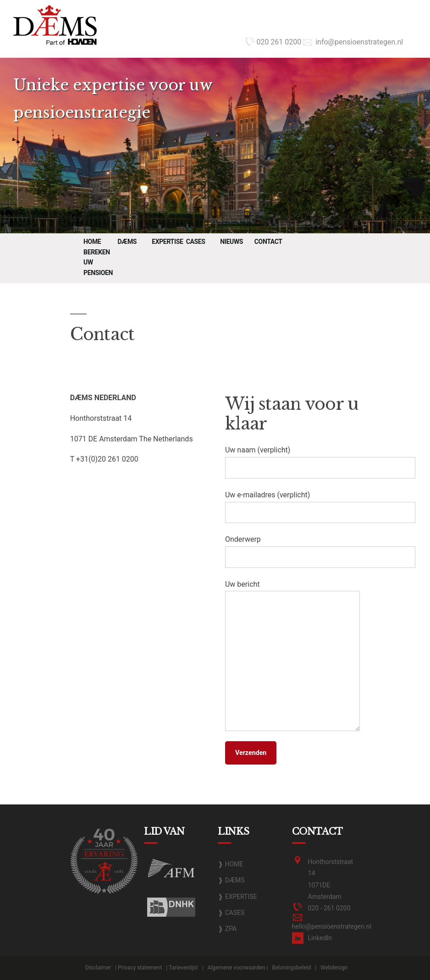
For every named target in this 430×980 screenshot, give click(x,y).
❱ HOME (230, 864)
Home (92, 242)
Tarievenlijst (183, 968)
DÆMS (127, 242)
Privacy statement (140, 968)
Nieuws (232, 242)
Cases (196, 242)
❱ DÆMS (231, 880)
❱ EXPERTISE (237, 897)
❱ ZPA (227, 929)
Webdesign (334, 968)
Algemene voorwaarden (237, 968)
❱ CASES (231, 913)
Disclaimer (98, 968)
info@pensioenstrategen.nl (353, 42)
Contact (268, 242)
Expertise (167, 242)
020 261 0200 (273, 42)
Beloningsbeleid (291, 968)
